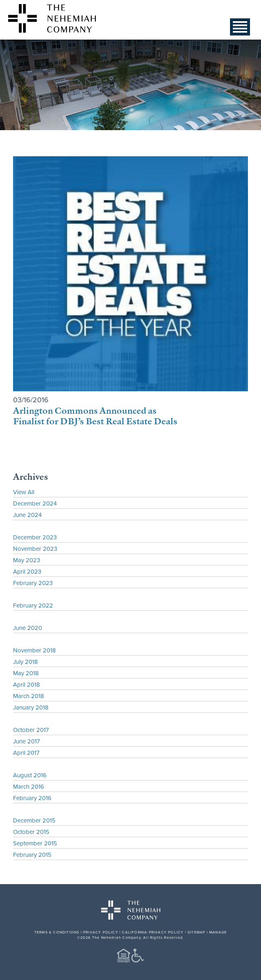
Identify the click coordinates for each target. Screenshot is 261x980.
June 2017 (27, 741)
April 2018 (27, 684)
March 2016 (29, 786)
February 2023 (33, 583)
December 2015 (34, 820)
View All (24, 492)
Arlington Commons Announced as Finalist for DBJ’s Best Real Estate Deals (95, 416)
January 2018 (31, 707)
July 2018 (25, 662)
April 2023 (27, 571)
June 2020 (28, 628)
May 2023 (27, 560)
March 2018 (29, 696)
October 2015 (31, 832)
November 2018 (34, 650)
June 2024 (27, 515)
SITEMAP (196, 932)
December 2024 (35, 503)
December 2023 (35, 537)
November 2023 (35, 549)
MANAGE (218, 932)
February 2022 (33, 605)
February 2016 (32, 798)
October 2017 (31, 730)
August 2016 (30, 775)
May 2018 (26, 673)
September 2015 (35, 843)
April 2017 (26, 753)
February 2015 (32, 855)
